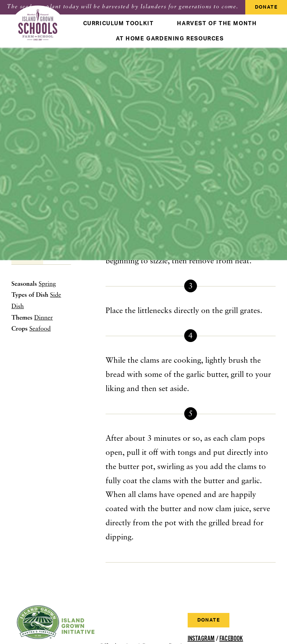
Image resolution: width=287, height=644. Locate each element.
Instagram (201, 638)
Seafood (40, 329)
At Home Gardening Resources (170, 39)
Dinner (43, 318)
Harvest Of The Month (217, 23)
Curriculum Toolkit (118, 23)
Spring (47, 284)
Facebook (231, 638)
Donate (266, 7)
